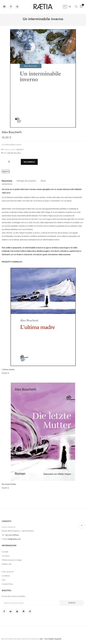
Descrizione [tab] (7, 181)
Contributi (6, 576)
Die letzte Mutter (9, 484)
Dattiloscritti (7, 564)
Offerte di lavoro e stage (12, 560)
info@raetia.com (14, 539)
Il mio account (8, 572)
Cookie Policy (7, 584)
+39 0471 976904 (12, 535)
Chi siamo (6, 556)
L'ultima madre (8, 369)
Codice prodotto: (10, 150)
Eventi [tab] (43, 181)
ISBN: (5, 153)
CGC (4, 580)
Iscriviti (72, 603)
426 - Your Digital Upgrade (50, 639)
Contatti (5, 552)
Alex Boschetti (12, 132)
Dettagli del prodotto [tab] (26, 181)
